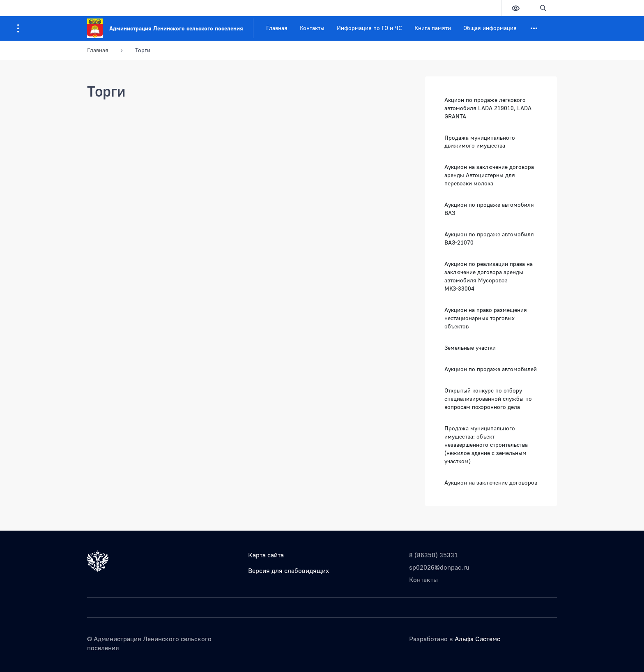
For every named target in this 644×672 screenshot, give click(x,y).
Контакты (312, 28)
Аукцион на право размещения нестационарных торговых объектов (486, 318)
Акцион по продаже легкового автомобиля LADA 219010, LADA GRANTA (488, 108)
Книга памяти (433, 28)
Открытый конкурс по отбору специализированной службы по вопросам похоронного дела (488, 398)
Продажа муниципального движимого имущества (480, 142)
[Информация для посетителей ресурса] (18, 28)
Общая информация (490, 28)
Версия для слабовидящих (289, 570)
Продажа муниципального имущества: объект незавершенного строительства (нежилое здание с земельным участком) (486, 445)
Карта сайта (266, 555)
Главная (277, 28)
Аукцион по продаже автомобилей (491, 369)
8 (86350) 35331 (434, 555)
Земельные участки (470, 348)
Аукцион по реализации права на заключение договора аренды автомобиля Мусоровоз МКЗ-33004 (489, 276)
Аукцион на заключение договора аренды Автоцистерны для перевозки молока (489, 175)
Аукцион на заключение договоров (491, 482)
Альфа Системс (477, 639)
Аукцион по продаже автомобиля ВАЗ (489, 209)
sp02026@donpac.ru (439, 567)
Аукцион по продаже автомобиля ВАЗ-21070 (489, 238)
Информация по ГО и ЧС (369, 28)
